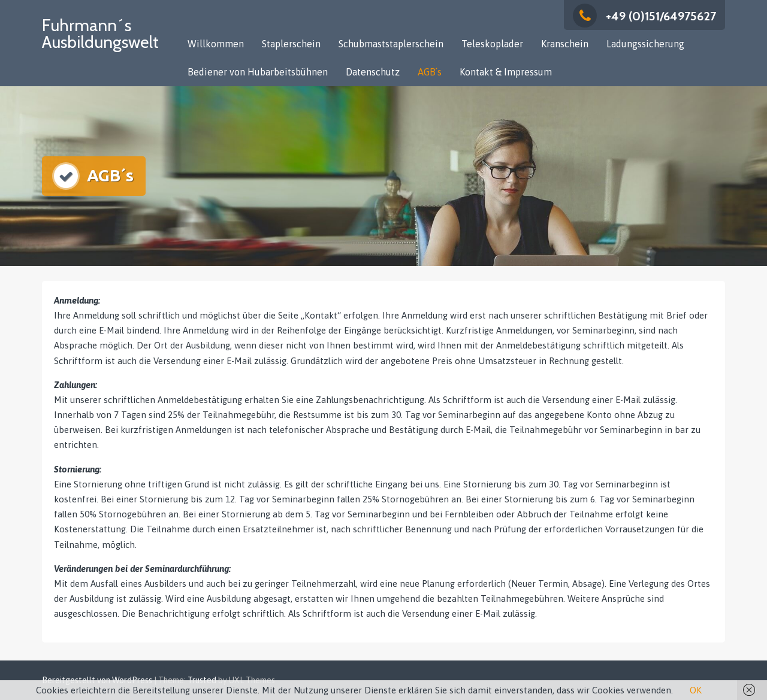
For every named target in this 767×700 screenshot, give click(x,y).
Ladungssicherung (645, 44)
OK (696, 690)
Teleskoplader (492, 44)
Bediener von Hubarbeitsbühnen (258, 72)
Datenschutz (373, 72)
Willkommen (216, 44)
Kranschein (565, 44)
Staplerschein (291, 44)
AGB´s (430, 72)
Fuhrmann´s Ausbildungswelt (100, 34)
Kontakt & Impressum (506, 72)
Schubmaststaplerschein (391, 44)
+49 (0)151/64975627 (644, 16)
